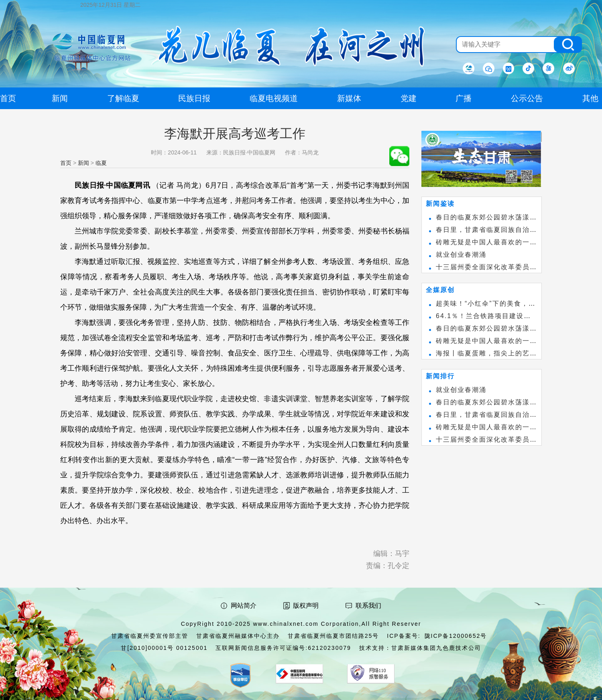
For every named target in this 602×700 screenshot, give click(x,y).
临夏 (101, 163)
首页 (66, 163)
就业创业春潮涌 (461, 255)
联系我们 (368, 606)
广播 (464, 98)
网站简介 (244, 606)
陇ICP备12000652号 (456, 636)
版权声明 (306, 606)
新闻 (83, 163)
